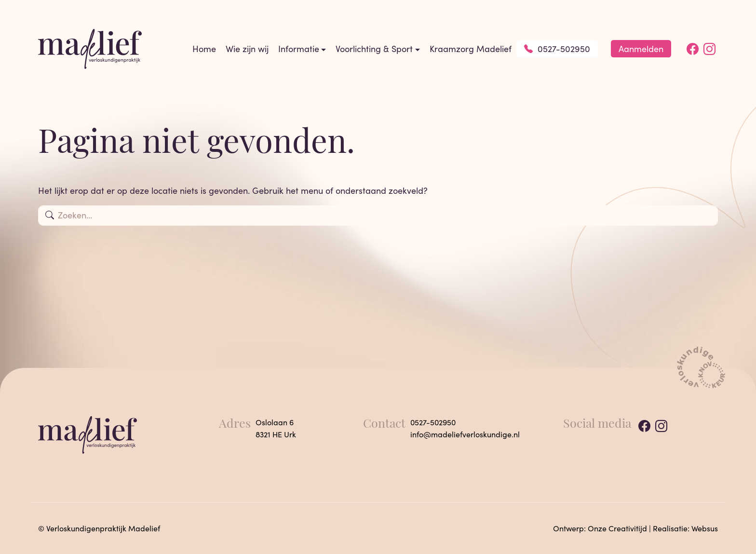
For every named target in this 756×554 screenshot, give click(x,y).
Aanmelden (641, 49)
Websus (705, 528)
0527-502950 (557, 49)
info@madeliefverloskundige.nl (465, 434)
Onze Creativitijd (617, 528)
